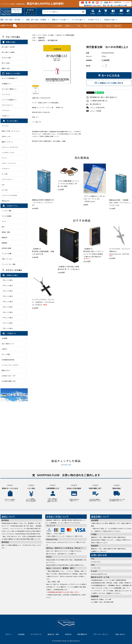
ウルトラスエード (7, 105)
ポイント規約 (6, 354)
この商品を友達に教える (97, 101)
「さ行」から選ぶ (8, 291)
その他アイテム (94, 20)
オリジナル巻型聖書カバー (10, 78)
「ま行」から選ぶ (8, 312)
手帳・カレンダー (7, 259)
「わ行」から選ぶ (8, 328)
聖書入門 (117, 26)
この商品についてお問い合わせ (109, 83)
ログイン (9, 634)
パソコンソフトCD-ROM (9, 195)
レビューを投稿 (94, 111)
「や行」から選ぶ (8, 318)
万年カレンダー (7, 136)
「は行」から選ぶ (8, 307)
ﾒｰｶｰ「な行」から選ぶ (46, 35)
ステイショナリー (7, 179)
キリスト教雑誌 (57, 26)
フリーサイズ (6, 94)
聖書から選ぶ (6, 68)
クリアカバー (6, 110)
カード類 (5, 174)
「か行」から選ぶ (8, 285)
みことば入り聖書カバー (9, 89)
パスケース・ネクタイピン (10, 147)
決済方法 (68, 634)
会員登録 (21, 634)
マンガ (4, 221)
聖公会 (109, 26)
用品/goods (6, 201)
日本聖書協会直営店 (8, 360)
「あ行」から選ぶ (8, 280)
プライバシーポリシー (101, 634)
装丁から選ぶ (6, 63)
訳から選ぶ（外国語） (9, 52)
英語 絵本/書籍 (6, 248)
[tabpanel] (57, 64)
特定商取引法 (82, 634)
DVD (3, 185)
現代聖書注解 (52, 40)
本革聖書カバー (7, 84)
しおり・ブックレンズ (9, 163)
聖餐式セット (70, 26)
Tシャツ (4, 158)
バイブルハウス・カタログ (10, 365)
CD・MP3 (5, 190)
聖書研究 (42, 38)
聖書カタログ (6, 370)
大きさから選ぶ (7, 58)
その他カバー (6, 116)
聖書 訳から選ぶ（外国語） (37, 20)
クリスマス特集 (7, 253)
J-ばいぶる (33, 26)
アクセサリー (44, 26)
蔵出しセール (88, 26)
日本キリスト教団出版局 (65, 35)
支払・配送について (8, 344)
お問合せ (5, 349)
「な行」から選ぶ (8, 301)
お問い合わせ (120, 634)
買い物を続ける (94, 104)
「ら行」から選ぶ (8, 323)
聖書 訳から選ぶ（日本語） (11, 20)
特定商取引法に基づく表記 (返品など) (102, 97)
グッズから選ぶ (77, 20)
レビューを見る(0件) (96, 107)
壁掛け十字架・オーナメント (11, 131)
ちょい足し (100, 26)
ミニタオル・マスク (8, 152)
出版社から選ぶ (110, 20)
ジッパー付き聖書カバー (9, 100)
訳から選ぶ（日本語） (9, 47)
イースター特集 (7, 211)
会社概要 (5, 338)
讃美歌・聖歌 (6, 232)
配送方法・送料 (53, 634)
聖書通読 (5, 243)
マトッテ (23, 26)
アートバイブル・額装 (9, 264)
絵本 (79, 26)
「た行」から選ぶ (8, 296)
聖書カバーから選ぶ (59, 20)
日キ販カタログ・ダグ (9, 376)
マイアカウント (36, 634)
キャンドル (5, 126)
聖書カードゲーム (7, 142)
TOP (34, 35)
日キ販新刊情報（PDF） (9, 381)
